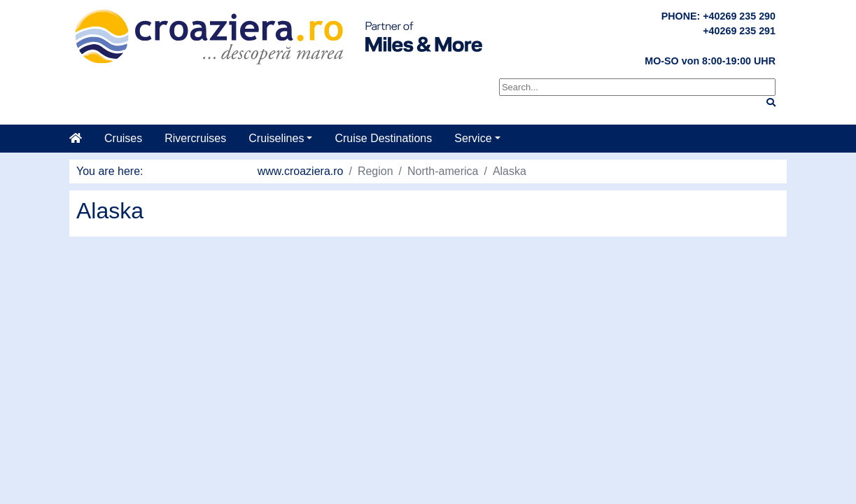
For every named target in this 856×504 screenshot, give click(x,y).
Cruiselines (276, 138)
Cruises (123, 138)
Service (473, 138)
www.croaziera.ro (301, 171)
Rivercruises (195, 138)
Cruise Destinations (383, 138)
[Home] (81, 139)
